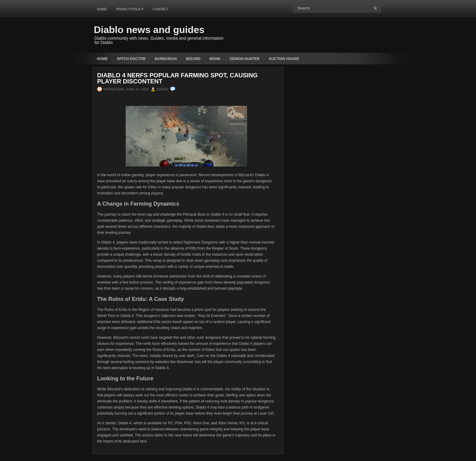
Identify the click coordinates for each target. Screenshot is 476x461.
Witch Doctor (131, 59)
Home (102, 9)
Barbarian (166, 59)
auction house (284, 59)
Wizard (193, 59)
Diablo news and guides (149, 30)
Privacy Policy (130, 9)
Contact (161, 9)
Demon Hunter (245, 59)
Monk (215, 59)
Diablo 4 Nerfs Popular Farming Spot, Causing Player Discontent (177, 78)
